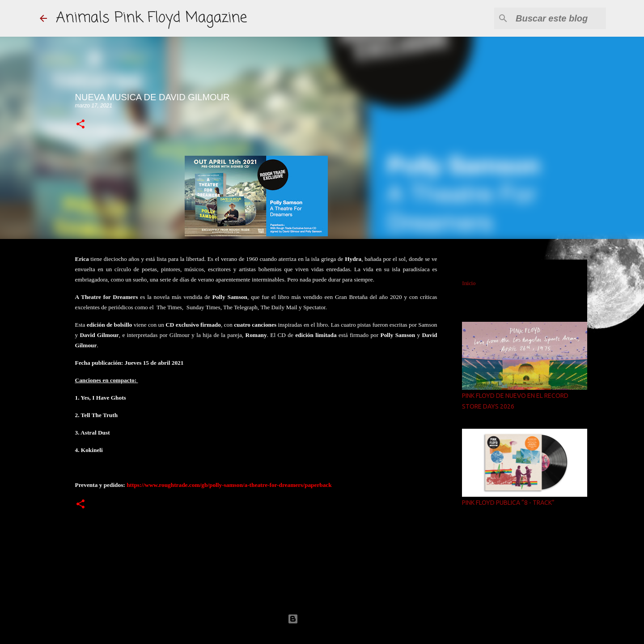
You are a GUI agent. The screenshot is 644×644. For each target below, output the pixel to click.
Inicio (469, 283)
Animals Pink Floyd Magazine (151, 18)
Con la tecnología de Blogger (322, 619)
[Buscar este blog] (559, 18)
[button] (80, 125)
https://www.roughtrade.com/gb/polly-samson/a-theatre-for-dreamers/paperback (229, 485)
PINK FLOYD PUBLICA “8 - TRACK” (508, 503)
